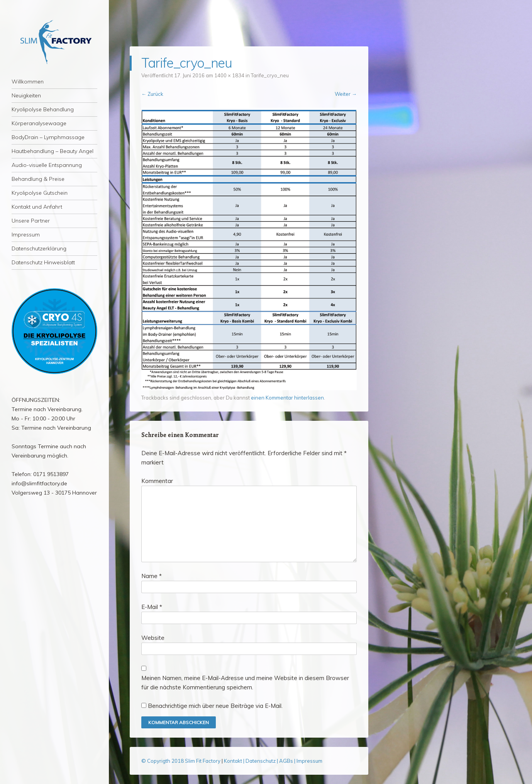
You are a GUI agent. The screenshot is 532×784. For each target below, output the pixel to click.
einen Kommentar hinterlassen (287, 398)
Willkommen (28, 82)
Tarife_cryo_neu (270, 75)
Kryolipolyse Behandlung (43, 109)
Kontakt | (235, 761)
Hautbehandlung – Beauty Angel (53, 151)
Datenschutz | (262, 761)
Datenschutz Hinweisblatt (43, 262)
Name (152, 576)
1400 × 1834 (229, 75)
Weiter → (346, 94)
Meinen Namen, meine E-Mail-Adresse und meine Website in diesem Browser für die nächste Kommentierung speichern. (245, 683)
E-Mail (152, 607)
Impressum (26, 235)
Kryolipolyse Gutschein (40, 193)
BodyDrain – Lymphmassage (48, 137)
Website (153, 638)
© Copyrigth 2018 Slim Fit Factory (181, 761)
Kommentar (157, 481)
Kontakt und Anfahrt (37, 207)
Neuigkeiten (26, 95)
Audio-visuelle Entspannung (47, 165)
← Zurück (152, 94)
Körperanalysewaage (39, 123)
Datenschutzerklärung (39, 248)
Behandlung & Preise (38, 179)
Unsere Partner (31, 221)
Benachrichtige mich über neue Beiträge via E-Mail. (215, 706)
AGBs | (287, 761)
